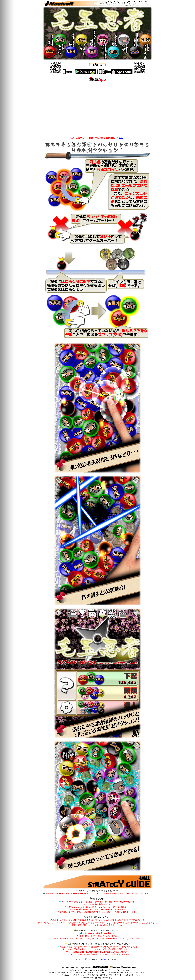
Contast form (125, 970)
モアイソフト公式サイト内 (113, 975)
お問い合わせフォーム (121, 972)
